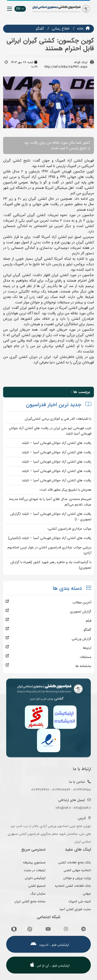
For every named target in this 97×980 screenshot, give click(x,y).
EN (20, 9)
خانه (80, 29)
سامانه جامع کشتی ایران (30, 901)
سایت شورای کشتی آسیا (75, 909)
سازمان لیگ (38, 894)
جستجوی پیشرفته (34, 862)
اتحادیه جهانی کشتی (77, 870)
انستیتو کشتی (37, 886)
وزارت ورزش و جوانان (77, 878)
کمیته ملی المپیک (80, 901)
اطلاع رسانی (61, 29)
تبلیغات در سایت (35, 870)
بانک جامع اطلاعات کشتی (74, 862)
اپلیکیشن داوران (35, 878)
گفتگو (40, 29)
